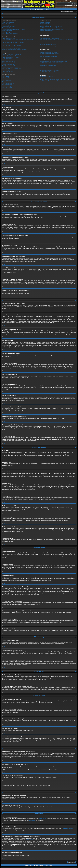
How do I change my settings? (9, 38)
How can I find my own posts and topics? (49, 56)
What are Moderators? (45, 24)
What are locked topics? (7, 86)
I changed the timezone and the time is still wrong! (13, 43)
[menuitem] (37, 9)
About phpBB (32, 820)
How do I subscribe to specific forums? (48, 64)
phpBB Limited (43, 819)
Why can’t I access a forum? (8, 63)
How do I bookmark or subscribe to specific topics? (51, 63)
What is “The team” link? (45, 32)
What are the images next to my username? (12, 45)
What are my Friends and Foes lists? (48, 45)
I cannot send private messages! (47, 37)
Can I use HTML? (6, 78)
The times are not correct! (8, 41)
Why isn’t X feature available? (46, 78)
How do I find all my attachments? (47, 72)
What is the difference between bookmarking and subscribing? (54, 61)
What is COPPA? (6, 24)
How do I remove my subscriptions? (48, 65)
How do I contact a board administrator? (49, 81)
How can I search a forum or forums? (48, 51)
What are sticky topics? (7, 85)
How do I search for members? (47, 55)
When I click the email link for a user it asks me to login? (15, 50)
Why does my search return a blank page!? (49, 54)
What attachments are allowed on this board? (50, 70)
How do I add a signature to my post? (10, 57)
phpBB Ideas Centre (68, 828)
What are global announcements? (10, 82)
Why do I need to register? (8, 22)
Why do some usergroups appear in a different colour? (52, 29)
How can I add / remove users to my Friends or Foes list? (53, 46)
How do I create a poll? (7, 59)
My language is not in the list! (9, 44)
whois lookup (30, 840)
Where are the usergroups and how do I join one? (51, 26)
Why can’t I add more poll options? (10, 60)
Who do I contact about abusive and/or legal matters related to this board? (56, 79)
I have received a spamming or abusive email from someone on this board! (56, 40)
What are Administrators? (45, 22)
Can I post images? (6, 80)
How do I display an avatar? (8, 47)
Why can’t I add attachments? (9, 64)
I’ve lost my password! (7, 31)
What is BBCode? (6, 76)
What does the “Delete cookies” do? (10, 33)
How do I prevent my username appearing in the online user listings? (17, 40)
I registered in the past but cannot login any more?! (13, 29)
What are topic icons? (7, 87)
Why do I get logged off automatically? (11, 32)
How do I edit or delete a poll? (9, 61)
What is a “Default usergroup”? (47, 31)
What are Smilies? (6, 79)
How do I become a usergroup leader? (48, 28)
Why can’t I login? (6, 28)
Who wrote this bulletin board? (47, 77)
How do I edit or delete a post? (9, 56)
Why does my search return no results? (48, 52)
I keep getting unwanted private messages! (49, 38)
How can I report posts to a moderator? (11, 67)
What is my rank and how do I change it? (11, 48)
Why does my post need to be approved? (11, 70)
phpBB (4, 250)
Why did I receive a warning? (8, 66)
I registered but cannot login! (8, 26)
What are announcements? (8, 83)
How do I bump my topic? (8, 71)
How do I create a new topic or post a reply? (12, 54)
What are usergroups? (45, 25)
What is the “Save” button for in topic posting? (12, 68)
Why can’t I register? (7, 25)
